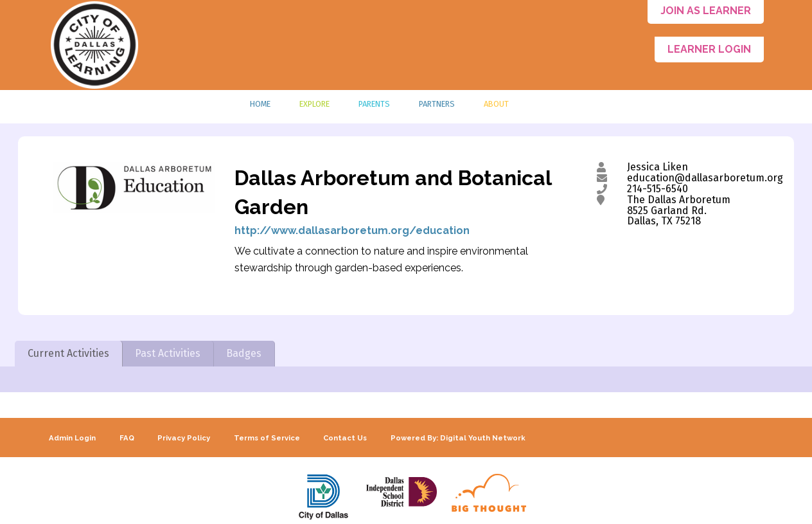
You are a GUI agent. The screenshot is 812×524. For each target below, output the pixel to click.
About (496, 104)
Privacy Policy (184, 438)
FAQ (127, 438)
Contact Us (345, 438)
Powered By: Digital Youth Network (458, 438)
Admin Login (72, 438)
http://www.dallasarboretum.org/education (352, 230)
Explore (314, 104)
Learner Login (709, 49)
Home (260, 104)
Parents (374, 104)
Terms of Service (267, 438)
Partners (437, 104)
